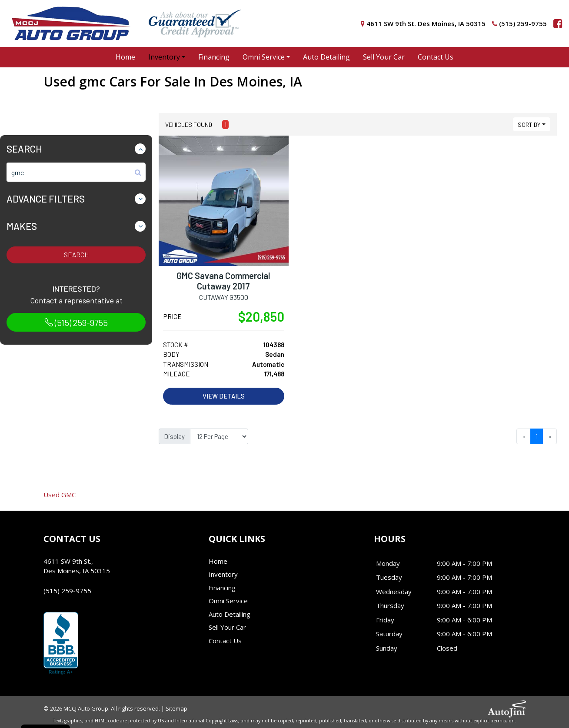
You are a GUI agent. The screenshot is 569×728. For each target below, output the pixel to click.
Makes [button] (22, 226)
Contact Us (225, 641)
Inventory (223, 574)
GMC (60, 495)
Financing (222, 588)
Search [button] (24, 149)
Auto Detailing (230, 614)
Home (218, 561)
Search (76, 255)
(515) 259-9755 (76, 322)
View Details (224, 396)
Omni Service (228, 601)
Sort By (529, 125)
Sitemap (176, 708)
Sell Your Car (227, 627)
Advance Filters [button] (46, 199)
